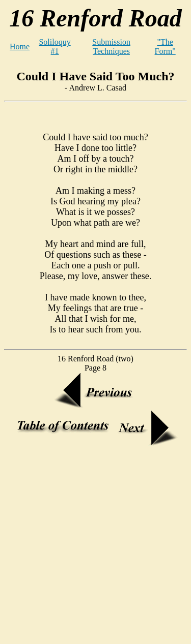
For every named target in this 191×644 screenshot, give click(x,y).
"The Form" (165, 47)
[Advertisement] (95, 545)
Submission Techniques (111, 47)
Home (20, 47)
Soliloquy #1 (54, 47)
